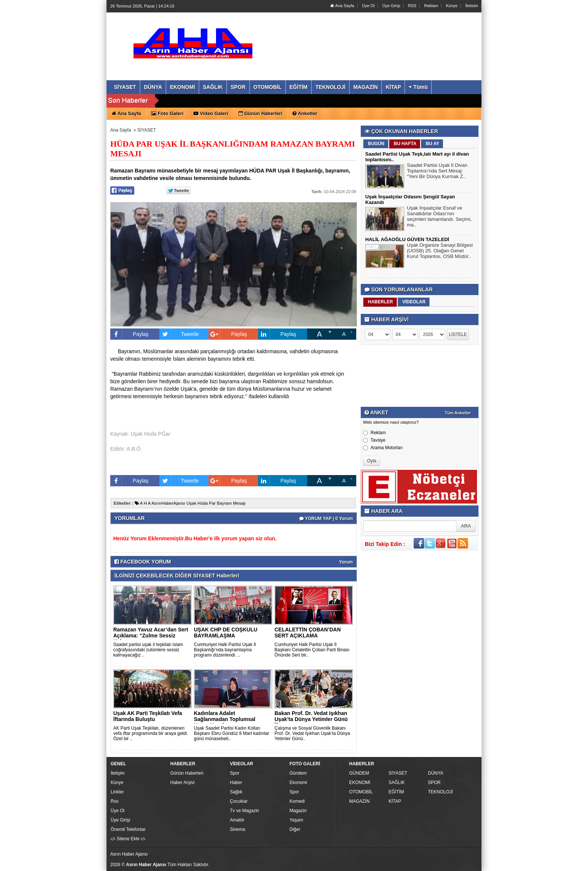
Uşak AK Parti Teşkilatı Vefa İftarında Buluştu (148, 716)
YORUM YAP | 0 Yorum (326, 519)
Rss (115, 801)
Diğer (295, 829)
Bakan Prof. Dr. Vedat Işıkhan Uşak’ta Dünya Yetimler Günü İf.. (311, 719)
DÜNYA (436, 773)
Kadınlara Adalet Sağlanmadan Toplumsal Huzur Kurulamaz (225, 719)
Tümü (418, 87)
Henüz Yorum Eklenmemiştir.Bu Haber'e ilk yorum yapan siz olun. (195, 538)
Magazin (298, 811)
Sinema (238, 829)
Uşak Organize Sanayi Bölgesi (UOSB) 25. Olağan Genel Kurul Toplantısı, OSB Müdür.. (440, 252)
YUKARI (549, 860)
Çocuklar (239, 801)
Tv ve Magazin (244, 811)
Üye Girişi (391, 6)
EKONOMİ (360, 783)
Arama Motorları (383, 448)
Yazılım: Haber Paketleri (435, 865)
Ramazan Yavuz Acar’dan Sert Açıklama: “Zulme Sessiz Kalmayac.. (151, 636)
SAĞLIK (397, 783)
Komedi (297, 801)
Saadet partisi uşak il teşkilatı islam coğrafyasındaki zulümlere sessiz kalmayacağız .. (148, 650)
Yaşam (296, 820)
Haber (236, 783)
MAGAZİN (359, 801)
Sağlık (236, 792)
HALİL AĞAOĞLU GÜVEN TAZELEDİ (407, 239)
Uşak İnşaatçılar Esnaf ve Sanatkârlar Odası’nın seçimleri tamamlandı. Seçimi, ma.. (439, 217)
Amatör (237, 820)
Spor (235, 773)
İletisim (472, 6)
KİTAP (395, 801)
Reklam (431, 6)
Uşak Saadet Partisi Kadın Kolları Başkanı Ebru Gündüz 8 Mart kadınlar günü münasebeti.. (232, 733)
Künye (452, 6)
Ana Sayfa (342, 6)
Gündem (298, 773)
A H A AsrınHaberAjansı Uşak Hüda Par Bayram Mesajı (190, 503)
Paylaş (129, 334)
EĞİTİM (396, 792)
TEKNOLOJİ (440, 792)
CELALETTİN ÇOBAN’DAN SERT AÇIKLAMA (308, 633)
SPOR (434, 783)
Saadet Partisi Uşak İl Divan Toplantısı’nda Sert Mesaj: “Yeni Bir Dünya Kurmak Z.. (437, 172)
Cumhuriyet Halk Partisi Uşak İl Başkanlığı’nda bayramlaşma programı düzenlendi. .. (225, 650)
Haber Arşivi (182, 783)
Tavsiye (374, 440)
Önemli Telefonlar (128, 829)
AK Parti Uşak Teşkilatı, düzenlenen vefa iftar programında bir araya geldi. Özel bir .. (151, 733)
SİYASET (147, 130)
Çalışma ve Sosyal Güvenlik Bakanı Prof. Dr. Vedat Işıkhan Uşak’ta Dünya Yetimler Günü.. (312, 733)
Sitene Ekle (128, 839)
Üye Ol (368, 6)
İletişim (118, 773)
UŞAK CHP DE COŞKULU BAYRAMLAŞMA (226, 633)
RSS (412, 6)
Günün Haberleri (187, 773)
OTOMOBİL (361, 792)
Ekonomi (298, 783)
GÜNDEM (359, 773)
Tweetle (179, 334)
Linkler (117, 792)
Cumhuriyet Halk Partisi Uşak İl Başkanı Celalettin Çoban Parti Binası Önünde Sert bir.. (312, 650)
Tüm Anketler (458, 413)
